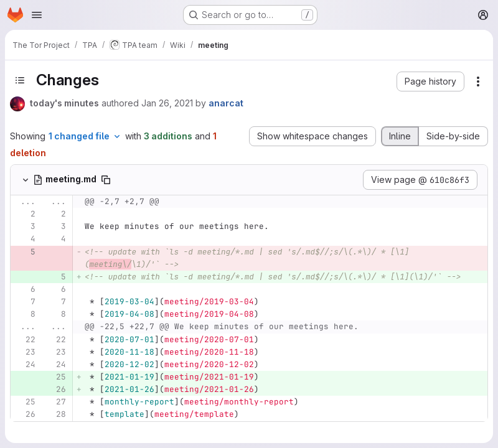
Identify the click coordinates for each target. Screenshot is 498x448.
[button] (430, 82)
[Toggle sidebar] (20, 80)
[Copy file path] (106, 180)
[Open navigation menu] (37, 15)
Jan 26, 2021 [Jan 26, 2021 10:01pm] (167, 103)
